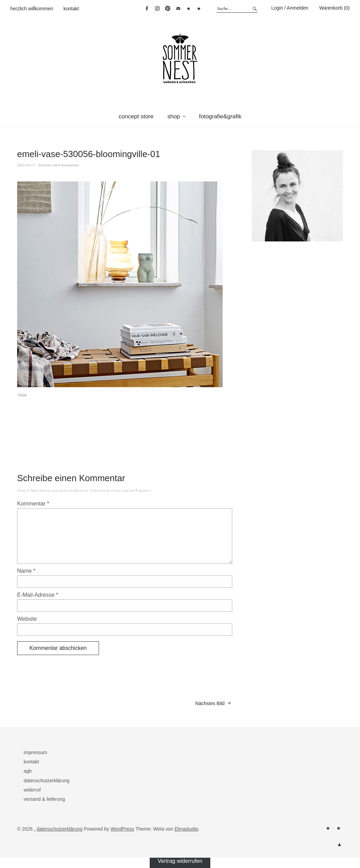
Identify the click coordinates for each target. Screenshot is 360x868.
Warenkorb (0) (334, 8)
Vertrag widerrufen (199, 9)
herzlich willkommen (32, 9)
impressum (35, 752)
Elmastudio (187, 829)
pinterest (168, 9)
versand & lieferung (44, 799)
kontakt (71, 9)
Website (27, 619)
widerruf (32, 790)
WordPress (122, 829)
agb (28, 771)
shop (174, 116)
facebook (147, 9)
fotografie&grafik (220, 116)
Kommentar (33, 504)
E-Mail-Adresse (38, 595)
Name (26, 571)
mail (178, 9)
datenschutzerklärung (47, 781)
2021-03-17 (26, 165)
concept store (136, 116)
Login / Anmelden (290, 8)
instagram (157, 9)
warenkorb (189, 9)
